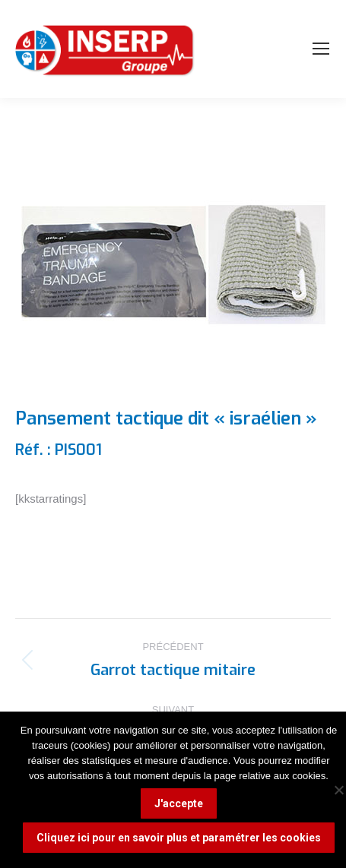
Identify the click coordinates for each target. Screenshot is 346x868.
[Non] (338, 790)
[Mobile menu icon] (321, 49)
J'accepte (179, 803)
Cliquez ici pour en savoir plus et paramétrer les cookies (179, 838)
